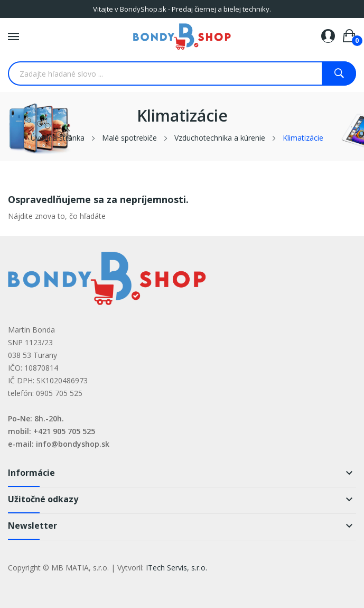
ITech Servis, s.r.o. (176, 568)
